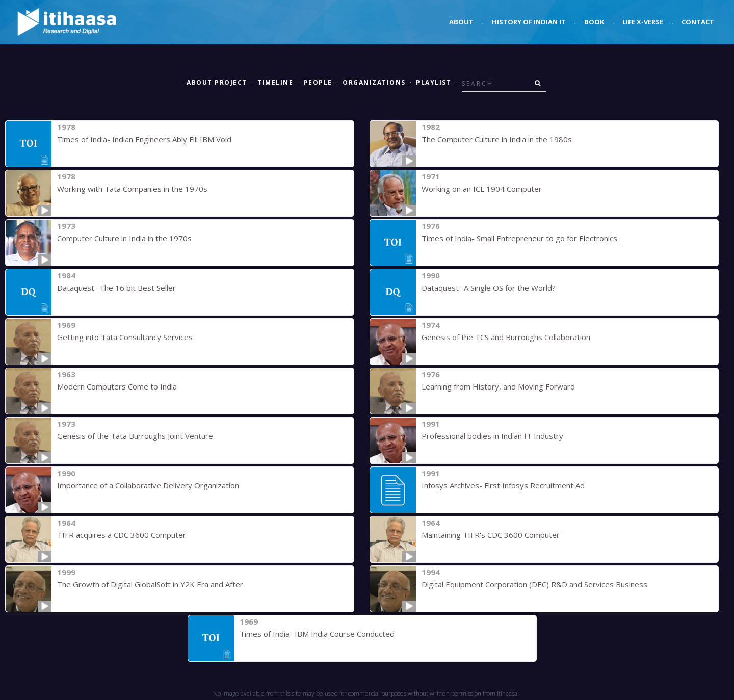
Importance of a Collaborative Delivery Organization (148, 485)
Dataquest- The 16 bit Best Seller (116, 288)
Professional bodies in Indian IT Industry (492, 436)
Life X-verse (643, 22)
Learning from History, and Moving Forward (498, 386)
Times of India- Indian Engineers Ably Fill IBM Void (144, 139)
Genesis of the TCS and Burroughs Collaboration (506, 337)
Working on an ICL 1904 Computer (482, 189)
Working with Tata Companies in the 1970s (132, 189)
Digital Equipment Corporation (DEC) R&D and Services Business (534, 584)
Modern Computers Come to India (117, 386)
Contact (698, 22)
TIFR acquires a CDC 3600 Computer (122, 535)
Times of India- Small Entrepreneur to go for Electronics (519, 238)
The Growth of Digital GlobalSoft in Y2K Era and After (150, 584)
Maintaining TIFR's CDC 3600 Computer (491, 535)
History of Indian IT (529, 22)
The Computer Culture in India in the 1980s (497, 139)
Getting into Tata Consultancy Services (125, 337)
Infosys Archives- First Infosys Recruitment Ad (503, 485)
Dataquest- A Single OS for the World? (489, 288)
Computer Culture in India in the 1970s (124, 238)
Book (594, 22)
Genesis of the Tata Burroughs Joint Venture (135, 436)
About (461, 22)
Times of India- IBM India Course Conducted (317, 634)
